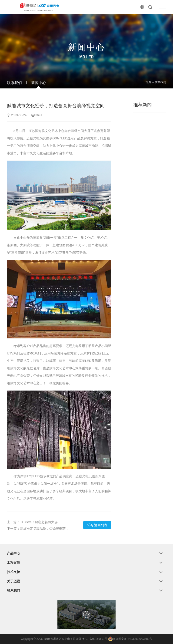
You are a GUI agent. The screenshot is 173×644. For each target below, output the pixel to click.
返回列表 (97, 525)
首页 (148, 82)
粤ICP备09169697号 (95, 639)
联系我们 (14, 83)
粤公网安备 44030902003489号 (130, 639)
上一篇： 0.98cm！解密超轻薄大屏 (32, 522)
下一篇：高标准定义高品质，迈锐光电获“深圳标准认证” (38, 529)
